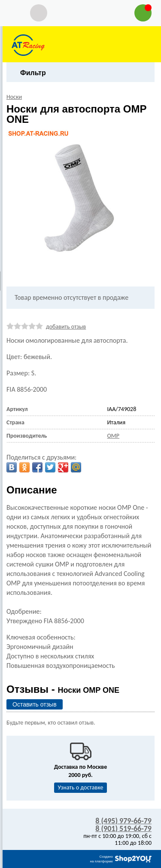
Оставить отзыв (35, 704)
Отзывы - (63, 689)
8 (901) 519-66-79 (123, 828)
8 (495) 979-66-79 (123, 821)
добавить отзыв (66, 327)
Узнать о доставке (81, 787)
